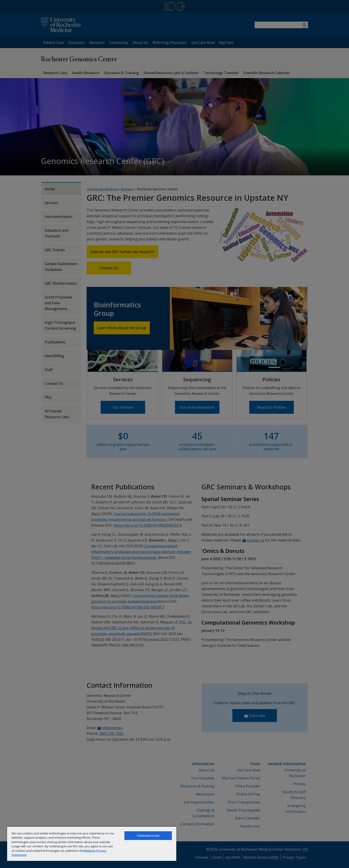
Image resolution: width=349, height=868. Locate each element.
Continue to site (148, 836)
